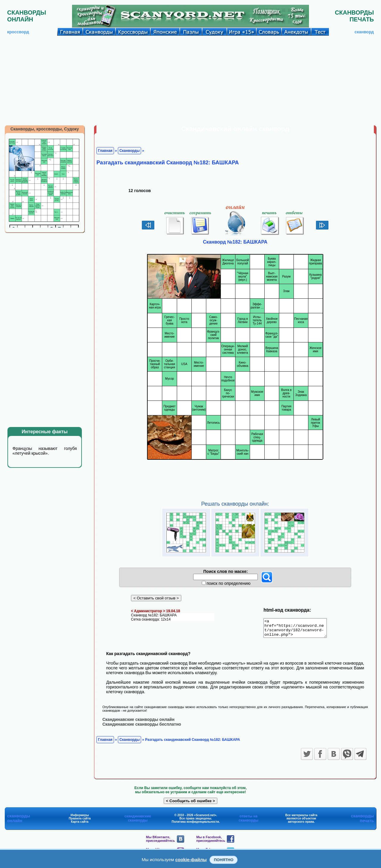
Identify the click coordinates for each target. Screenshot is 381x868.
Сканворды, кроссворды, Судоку (45, 129)
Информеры (80, 818)
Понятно (224, 860)
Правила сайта (80, 822)
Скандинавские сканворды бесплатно (142, 727)
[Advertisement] (190, 80)
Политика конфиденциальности (195, 825)
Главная (105, 151)
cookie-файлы (191, 860)
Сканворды (129, 151)
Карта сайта (80, 825)
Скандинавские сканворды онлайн (138, 723)
